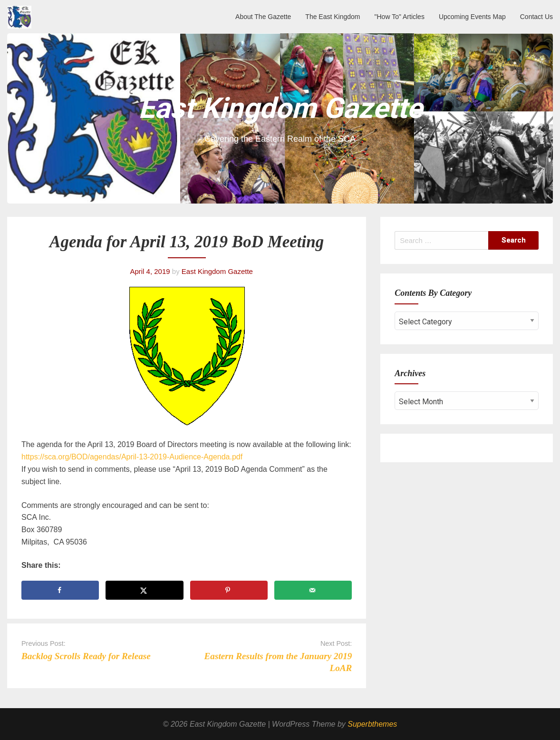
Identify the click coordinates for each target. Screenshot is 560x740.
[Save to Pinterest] (229, 590)
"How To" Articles (400, 17)
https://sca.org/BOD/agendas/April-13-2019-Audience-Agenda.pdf (132, 457)
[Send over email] (313, 590)
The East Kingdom (333, 17)
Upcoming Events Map (472, 17)
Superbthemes (372, 724)
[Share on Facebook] (60, 590)
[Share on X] (144, 590)
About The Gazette (263, 17)
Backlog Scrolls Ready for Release (86, 656)
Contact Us (536, 17)
